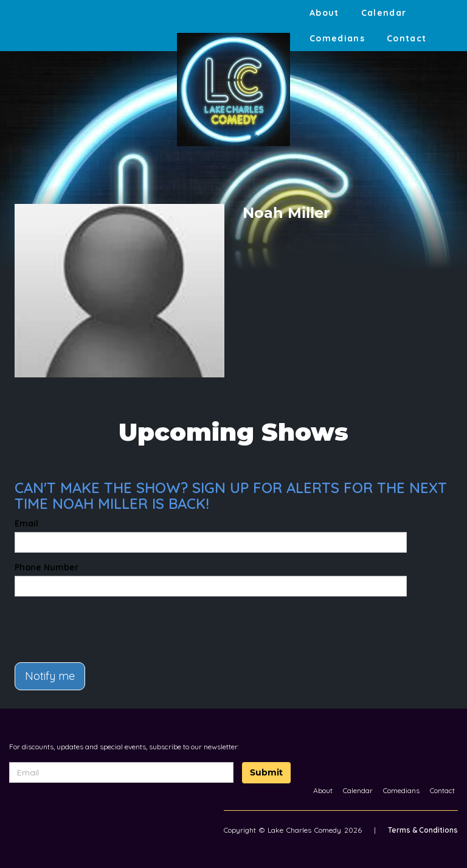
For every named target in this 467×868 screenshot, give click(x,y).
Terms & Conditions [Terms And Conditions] (423, 830)
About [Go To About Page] (324, 13)
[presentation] (86, 624)
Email (26, 523)
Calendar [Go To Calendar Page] (384, 13)
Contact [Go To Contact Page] (407, 38)
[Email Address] (121, 772)
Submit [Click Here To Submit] (266, 772)
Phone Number (47, 567)
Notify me (50, 676)
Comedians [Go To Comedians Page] (337, 38)
